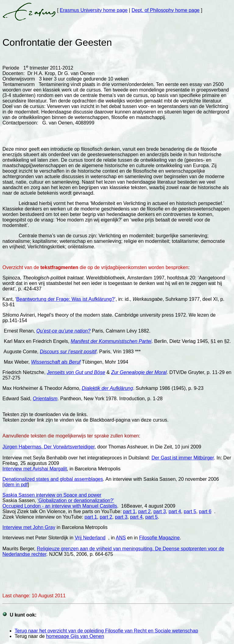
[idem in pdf (15, 485)
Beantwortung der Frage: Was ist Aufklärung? (65, 299)
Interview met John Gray (29, 527)
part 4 (175, 511)
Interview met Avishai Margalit (35, 469)
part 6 (205, 511)
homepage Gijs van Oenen (75, 636)
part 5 (190, 511)
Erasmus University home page (94, 10)
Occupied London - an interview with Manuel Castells (60, 506)
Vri (78, 538)
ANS (121, 538)
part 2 (145, 511)
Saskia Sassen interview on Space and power (52, 495)
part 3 (160, 511)
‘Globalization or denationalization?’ (76, 500)
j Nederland (93, 538)
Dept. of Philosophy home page (166, 10)
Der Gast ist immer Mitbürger (183, 458)
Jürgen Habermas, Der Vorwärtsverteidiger (48, 447)
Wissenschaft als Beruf (56, 362)
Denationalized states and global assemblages (53, 479)
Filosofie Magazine (160, 538)
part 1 (129, 511)
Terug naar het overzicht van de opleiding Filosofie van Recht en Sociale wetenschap (106, 631)
